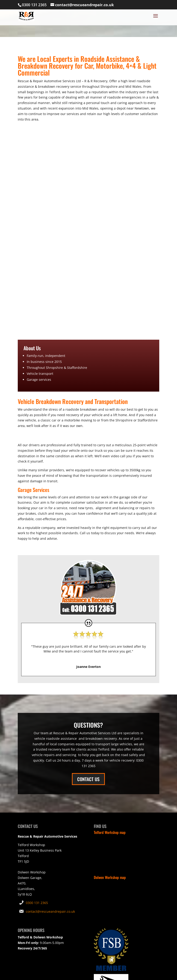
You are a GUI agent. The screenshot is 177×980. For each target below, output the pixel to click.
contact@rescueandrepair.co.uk (50, 911)
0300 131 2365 (37, 903)
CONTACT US (88, 779)
